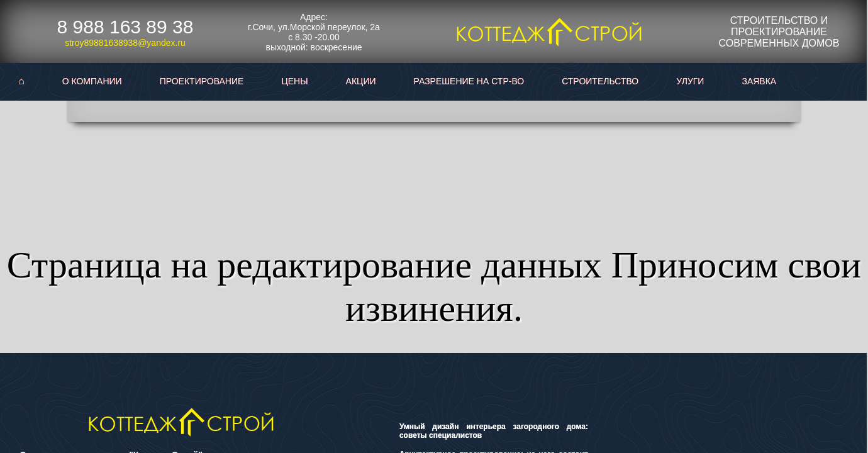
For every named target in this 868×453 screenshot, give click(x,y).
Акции (361, 81)
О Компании (92, 81)
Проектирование (202, 81)
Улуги (690, 81)
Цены (294, 81)
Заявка (759, 81)
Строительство (600, 81)
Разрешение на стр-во (469, 81)
